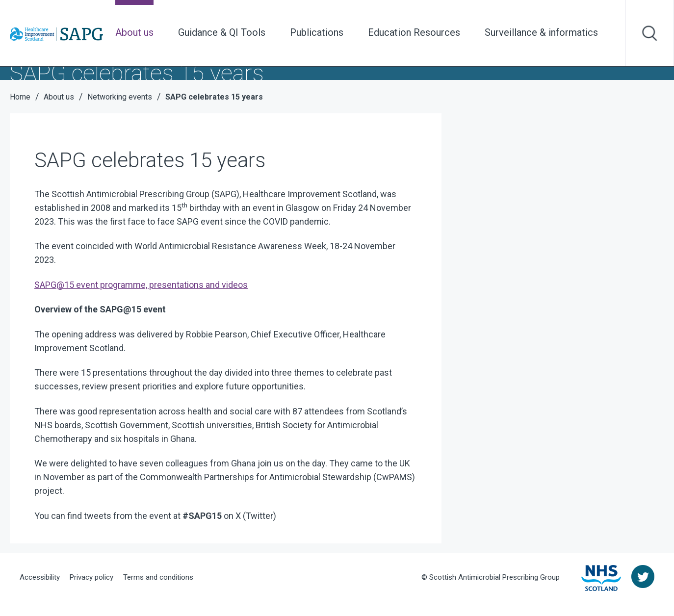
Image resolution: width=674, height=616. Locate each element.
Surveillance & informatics (541, 32)
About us (134, 32)
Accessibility (40, 577)
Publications (317, 32)
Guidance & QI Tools (222, 32)
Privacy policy (91, 577)
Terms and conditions (158, 577)
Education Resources (414, 32)
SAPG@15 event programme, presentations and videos (141, 285)
